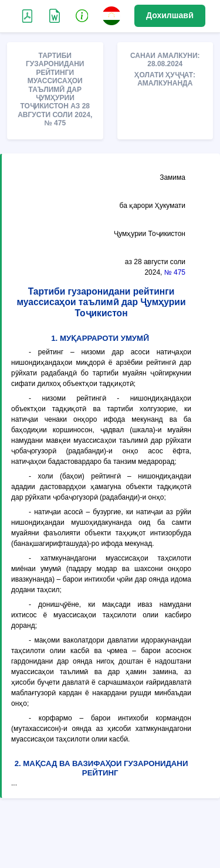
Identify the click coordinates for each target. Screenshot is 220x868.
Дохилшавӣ (170, 15)
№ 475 (175, 272)
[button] (82, 15)
